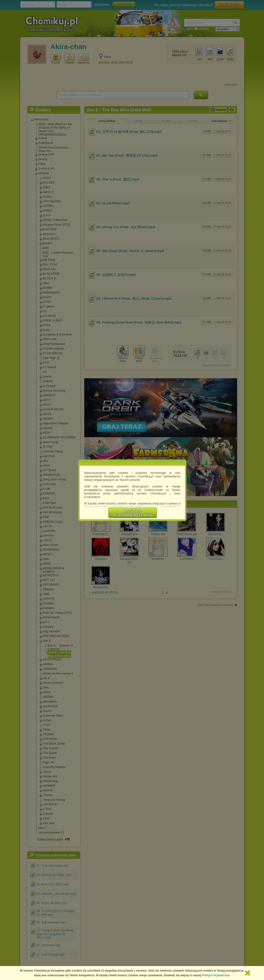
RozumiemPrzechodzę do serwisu (133, 513)
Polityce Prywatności (216, 975)
